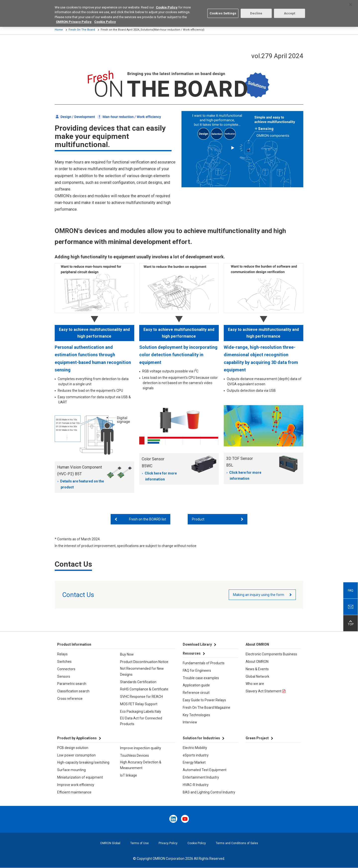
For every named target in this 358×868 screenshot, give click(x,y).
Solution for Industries (201, 738)
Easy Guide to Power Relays (204, 700)
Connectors (66, 669)
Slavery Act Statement (264, 691)
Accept (290, 9)
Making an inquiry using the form (259, 595)
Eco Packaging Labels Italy (141, 711)
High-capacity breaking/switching (83, 762)
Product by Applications (77, 738)
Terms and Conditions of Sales (237, 843)
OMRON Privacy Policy (74, 18)
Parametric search (72, 684)
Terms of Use (139, 843)
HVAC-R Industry (196, 785)
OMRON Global (110, 843)
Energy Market (194, 762)
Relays (62, 654)
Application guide (196, 685)
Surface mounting (71, 770)
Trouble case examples (201, 678)
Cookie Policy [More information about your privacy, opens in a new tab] (105, 18)
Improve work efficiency (76, 785)
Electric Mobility (195, 748)
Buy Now (127, 654)
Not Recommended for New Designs (142, 671)
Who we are (255, 684)
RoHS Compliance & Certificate (144, 689)
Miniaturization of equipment (80, 777)
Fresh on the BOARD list (148, 519)
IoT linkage (129, 775)
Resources (192, 653)
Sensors (64, 676)
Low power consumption (76, 755)
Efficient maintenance (74, 792)
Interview (190, 722)
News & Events (257, 669)
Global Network (257, 676)
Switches (64, 662)
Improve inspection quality (141, 748)
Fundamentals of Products (204, 663)
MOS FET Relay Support (139, 704)
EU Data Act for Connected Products (141, 721)
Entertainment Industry (201, 777)
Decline (256, 9)
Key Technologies (196, 715)
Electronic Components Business (271, 654)
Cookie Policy (197, 843)
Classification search (73, 691)
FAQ (351, 591)
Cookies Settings (223, 9)
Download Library (197, 644)
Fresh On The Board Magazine (206, 708)
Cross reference (70, 699)
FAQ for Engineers (197, 671)
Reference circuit (196, 693)
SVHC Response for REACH (141, 697)
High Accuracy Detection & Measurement (141, 765)
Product (198, 519)
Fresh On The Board (82, 30)
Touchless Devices (134, 755)
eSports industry (196, 755)
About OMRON (257, 662)
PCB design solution (73, 748)
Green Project (257, 738)
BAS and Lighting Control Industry (209, 792)
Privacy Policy (168, 843)
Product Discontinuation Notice (144, 662)
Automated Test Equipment (205, 770)
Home (59, 30)
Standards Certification (138, 682)
